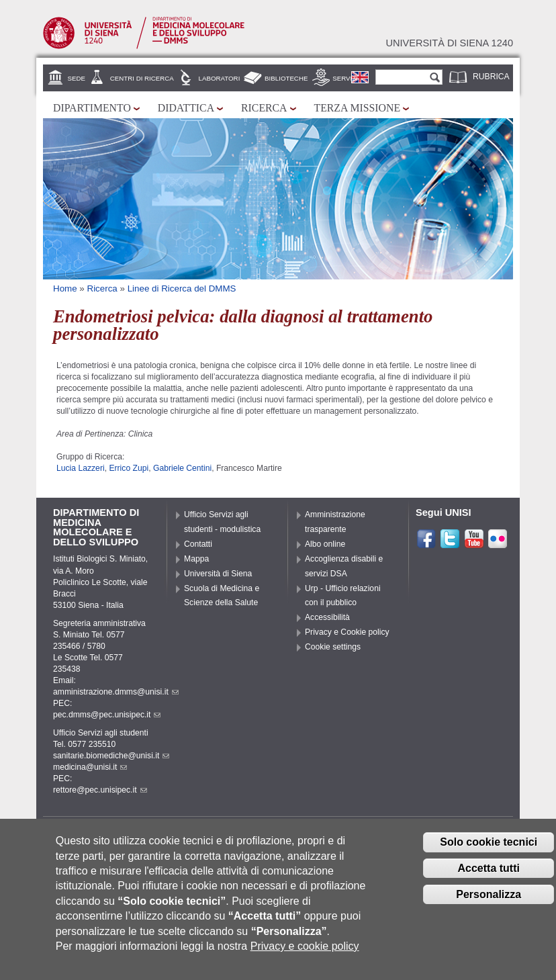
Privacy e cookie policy (305, 955)
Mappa (196, 559)
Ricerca (264, 108)
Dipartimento (92, 108)
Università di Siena (218, 574)
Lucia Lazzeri (81, 468)
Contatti (198, 544)
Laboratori (220, 78)
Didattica (186, 108)
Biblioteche (286, 78)
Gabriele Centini (182, 468)
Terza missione (358, 108)
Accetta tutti (488, 878)
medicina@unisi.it (90, 767)
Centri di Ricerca (142, 78)
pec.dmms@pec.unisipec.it (107, 715)
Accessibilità (327, 617)
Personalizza (489, 904)
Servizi (345, 78)
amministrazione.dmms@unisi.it (116, 692)
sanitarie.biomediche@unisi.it (111, 756)
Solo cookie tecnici (489, 851)
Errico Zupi (129, 468)
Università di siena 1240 (449, 43)
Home (65, 288)
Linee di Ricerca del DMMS (182, 288)
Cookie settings (333, 647)
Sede (77, 78)
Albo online (325, 544)
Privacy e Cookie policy (347, 632)
